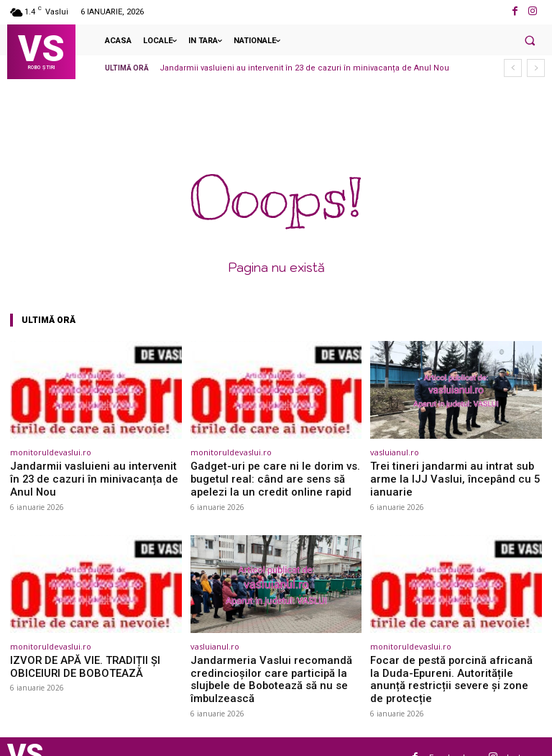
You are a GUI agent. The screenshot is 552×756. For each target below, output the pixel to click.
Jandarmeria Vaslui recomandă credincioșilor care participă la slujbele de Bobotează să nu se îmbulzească (275, 666)
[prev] (513, 68)
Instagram (526, 735)
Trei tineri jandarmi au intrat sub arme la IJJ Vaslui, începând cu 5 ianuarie (454, 472)
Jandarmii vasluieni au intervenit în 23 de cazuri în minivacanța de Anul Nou (304, 68)
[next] (536, 68)
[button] (530, 40)
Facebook (448, 735)
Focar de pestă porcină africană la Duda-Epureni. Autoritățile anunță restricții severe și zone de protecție (449, 666)
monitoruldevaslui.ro (51, 452)
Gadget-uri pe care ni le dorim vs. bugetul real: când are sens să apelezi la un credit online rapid (272, 477)
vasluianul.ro (395, 452)
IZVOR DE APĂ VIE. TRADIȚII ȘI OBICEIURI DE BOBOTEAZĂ (77, 661)
